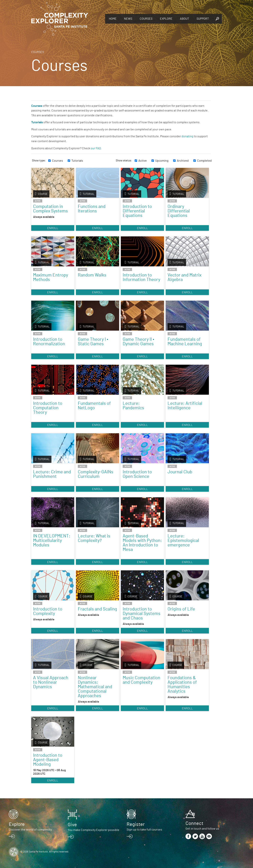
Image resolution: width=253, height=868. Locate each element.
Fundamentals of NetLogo (94, 406)
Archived (183, 161)
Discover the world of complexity (30, 830)
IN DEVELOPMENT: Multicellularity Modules (52, 541)
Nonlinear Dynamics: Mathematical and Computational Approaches (95, 687)
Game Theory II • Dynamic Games (138, 342)
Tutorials (77, 161)
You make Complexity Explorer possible (93, 830)
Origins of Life (181, 609)
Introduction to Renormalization (49, 342)
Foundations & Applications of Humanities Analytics (182, 685)
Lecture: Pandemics (133, 406)
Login (231, 4)
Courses (146, 19)
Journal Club (180, 472)
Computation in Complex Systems (50, 209)
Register (244, 4)
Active (143, 161)
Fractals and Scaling (97, 609)
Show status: (124, 161)
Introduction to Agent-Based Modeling (48, 760)
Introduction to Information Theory (141, 277)
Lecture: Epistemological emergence (183, 541)
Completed (204, 161)
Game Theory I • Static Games (93, 342)
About (184, 19)
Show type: (39, 161)
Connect (194, 823)
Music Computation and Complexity (141, 680)
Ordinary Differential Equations (179, 211)
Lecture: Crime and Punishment (52, 474)
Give (72, 825)
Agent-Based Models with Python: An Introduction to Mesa (142, 543)
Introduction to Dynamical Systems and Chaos (142, 614)
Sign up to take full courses (144, 830)
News (128, 19)
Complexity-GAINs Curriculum (96, 474)
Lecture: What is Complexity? (94, 538)
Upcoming (162, 161)
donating (187, 136)
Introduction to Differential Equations (137, 211)
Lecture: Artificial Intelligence (185, 406)
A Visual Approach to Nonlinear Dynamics (51, 682)
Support (203, 19)
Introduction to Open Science (137, 474)
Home (113, 19)
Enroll (53, 228)
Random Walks (92, 275)
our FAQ (96, 148)
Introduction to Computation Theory (48, 408)
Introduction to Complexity (48, 611)
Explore (166, 19)
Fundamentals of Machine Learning (185, 342)
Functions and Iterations (92, 209)
